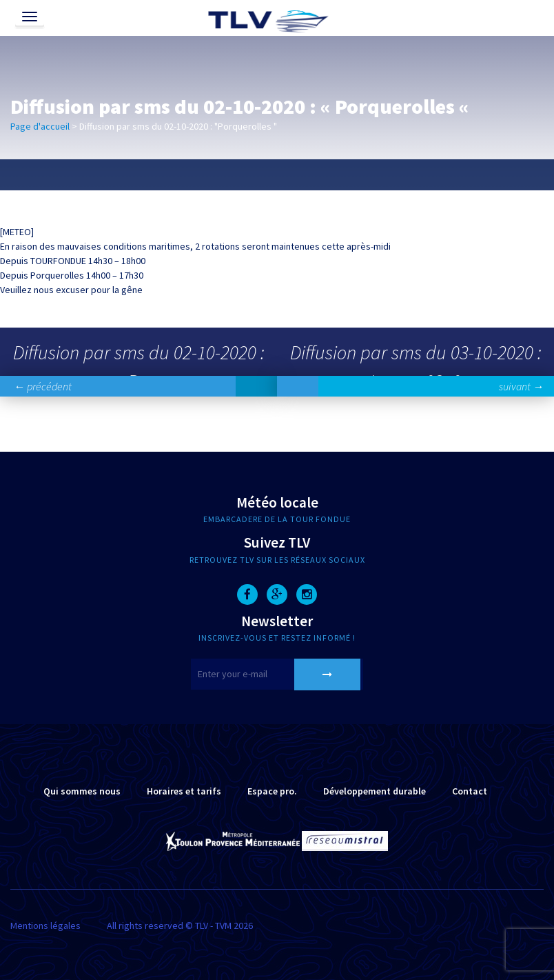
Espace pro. (272, 791)
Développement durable (375, 791)
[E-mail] (277, 674)
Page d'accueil (40, 126)
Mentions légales (45, 926)
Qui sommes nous (82, 791)
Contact (470, 791)
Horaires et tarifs (184, 791)
